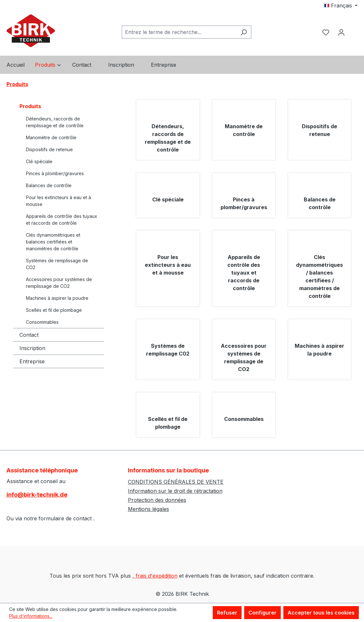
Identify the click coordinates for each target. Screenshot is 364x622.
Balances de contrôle (49, 185)
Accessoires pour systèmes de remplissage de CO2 (59, 283)
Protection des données (157, 500)
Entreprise (32, 361)
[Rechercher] (244, 32)
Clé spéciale (39, 161)
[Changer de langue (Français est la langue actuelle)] (341, 6)
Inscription (32, 348)
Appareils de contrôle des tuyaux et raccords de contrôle (62, 220)
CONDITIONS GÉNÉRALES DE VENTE (176, 482)
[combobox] (179, 32)
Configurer (262, 613)
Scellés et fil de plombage (54, 310)
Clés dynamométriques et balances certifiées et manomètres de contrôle (53, 242)
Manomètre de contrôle (51, 137)
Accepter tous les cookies (321, 613)
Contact (29, 335)
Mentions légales (148, 509)
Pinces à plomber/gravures (55, 173)
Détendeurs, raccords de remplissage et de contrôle (55, 122)
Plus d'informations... (31, 616)
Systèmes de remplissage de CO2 (57, 264)
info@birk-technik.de (37, 495)
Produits (30, 106)
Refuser (227, 613)
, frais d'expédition (155, 576)
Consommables (42, 322)
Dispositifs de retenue (49, 149)
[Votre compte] (341, 32)
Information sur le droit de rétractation (175, 491)
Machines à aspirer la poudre (57, 298)
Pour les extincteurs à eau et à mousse (58, 201)
